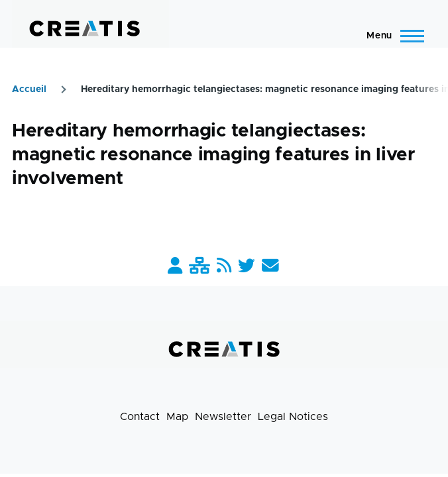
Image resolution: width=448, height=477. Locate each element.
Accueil (29, 89)
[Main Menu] (391, 36)
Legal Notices (293, 417)
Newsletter (223, 417)
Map (177, 417)
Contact (140, 417)
